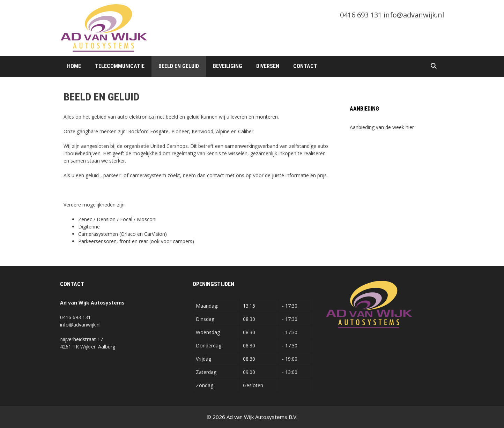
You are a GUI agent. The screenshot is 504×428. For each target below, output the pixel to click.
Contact (305, 66)
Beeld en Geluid (179, 66)
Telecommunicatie (120, 66)
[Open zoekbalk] (433, 66)
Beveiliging (228, 66)
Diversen (268, 66)
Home (74, 66)
